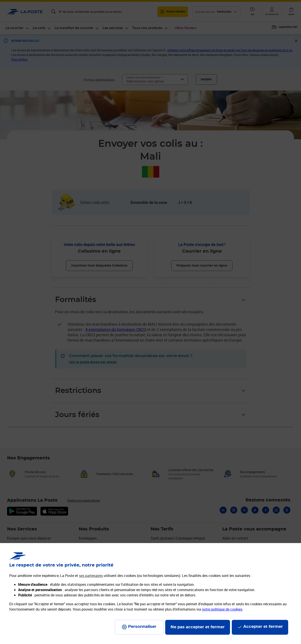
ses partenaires (91, 576)
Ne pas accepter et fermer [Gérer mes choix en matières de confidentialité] (198, 627)
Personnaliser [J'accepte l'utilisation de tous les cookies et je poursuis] (142, 627)
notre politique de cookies (222, 609)
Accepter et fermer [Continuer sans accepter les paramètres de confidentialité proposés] (263, 627)
